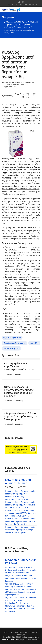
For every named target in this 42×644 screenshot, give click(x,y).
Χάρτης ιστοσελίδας (11, 632)
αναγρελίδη (34, 343)
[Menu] (39, 10)
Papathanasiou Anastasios (30, 639)
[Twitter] (23, 2)
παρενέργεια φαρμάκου (12, 338)
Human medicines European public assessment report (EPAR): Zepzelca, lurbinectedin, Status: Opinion (20, 521)
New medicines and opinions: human (18, 481)
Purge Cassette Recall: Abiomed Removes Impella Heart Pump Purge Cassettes (20, 578)
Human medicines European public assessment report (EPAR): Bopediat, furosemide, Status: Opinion (20, 513)
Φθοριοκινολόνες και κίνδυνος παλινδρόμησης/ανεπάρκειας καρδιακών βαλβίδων (19, 391)
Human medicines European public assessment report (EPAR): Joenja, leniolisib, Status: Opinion (20, 530)
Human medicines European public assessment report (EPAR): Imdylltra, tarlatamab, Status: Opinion (20, 505)
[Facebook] (19, 2)
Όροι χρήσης (25, 632)
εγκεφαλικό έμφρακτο (11, 348)
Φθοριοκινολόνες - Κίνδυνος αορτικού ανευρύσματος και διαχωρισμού (21, 416)
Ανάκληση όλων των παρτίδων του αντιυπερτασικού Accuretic (20, 366)
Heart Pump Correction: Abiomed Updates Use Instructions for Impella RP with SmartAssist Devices (21, 570)
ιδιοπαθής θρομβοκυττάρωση (14, 343)
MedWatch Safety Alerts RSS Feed (21, 562)
